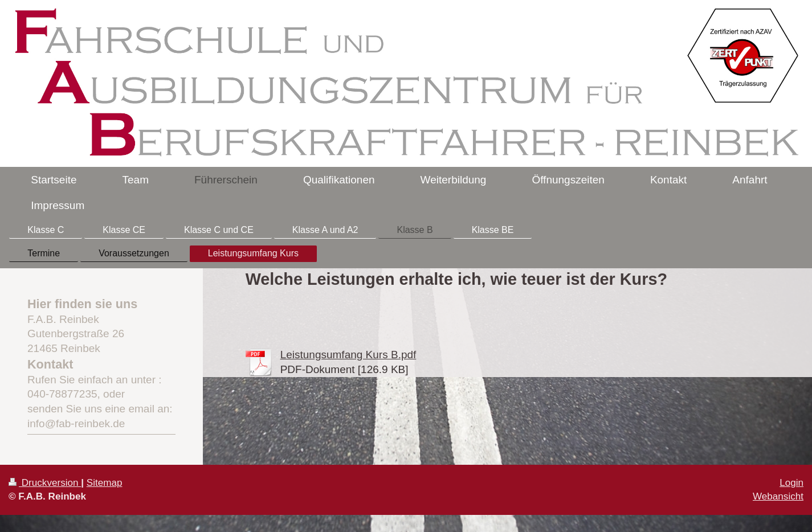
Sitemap (105, 483)
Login (791, 483)
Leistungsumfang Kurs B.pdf (348, 355)
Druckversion (45, 483)
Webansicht (778, 496)
